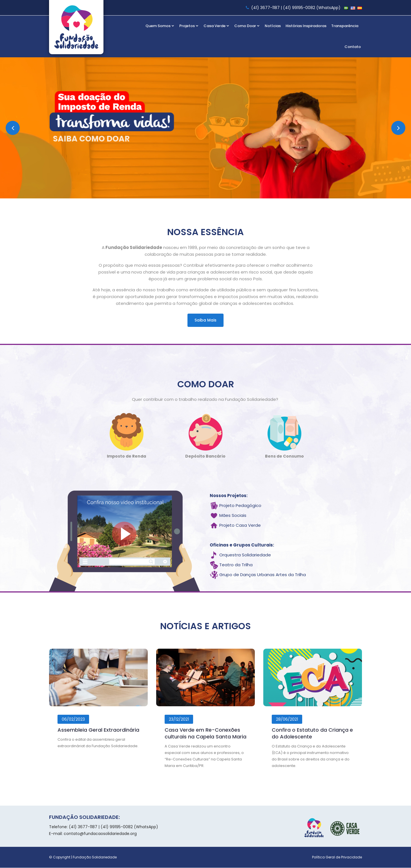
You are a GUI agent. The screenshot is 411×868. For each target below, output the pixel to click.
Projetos (189, 26)
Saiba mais (205, 320)
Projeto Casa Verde (240, 526)
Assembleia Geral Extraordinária (98, 730)
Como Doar (247, 26)
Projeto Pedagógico (240, 506)
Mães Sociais (233, 516)
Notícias (273, 26)
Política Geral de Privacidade (337, 857)
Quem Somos (160, 26)
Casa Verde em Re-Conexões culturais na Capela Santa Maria (205, 733)
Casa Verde (216, 26)
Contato (353, 47)
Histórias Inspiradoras (306, 26)
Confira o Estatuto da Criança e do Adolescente (312, 733)
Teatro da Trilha (236, 565)
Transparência (345, 26)
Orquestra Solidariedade (245, 555)
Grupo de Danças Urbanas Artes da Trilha (263, 575)
